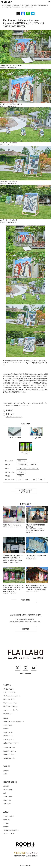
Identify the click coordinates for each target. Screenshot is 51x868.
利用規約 (6, 786)
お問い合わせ (7, 804)
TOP (3, 5)
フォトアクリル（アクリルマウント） (14, 722)
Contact (26, 629)
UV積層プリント (8, 713)
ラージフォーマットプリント (36, 438)
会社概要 (6, 827)
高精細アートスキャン (10, 751)
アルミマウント (8, 725)
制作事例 (9, 5)
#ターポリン (20, 527)
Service (7, 685)
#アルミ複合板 (19, 561)
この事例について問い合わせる (25, 491)
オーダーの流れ (8, 790)
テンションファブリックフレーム (28, 468)
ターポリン (23, 5)
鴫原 (34, 479)
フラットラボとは (9, 816)
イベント (21, 472)
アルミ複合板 (22, 464)
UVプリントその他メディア (11, 710)
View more (25, 600)
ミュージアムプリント (10, 692)
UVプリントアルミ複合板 (15, 437)
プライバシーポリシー (10, 834)
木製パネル (7, 729)
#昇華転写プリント (15, 559)
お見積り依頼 (7, 800)
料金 (5, 793)
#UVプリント (6, 527)
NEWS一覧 (6, 820)
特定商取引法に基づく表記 (11, 830)
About (6, 812)
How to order (10, 782)
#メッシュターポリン (15, 562)
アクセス (6, 823)
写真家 (20, 476)
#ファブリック (30, 530)
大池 (20, 479)
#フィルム (13, 527)
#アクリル (43, 530)
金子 (27, 479)
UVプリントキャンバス (10, 703)
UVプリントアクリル (9, 699)
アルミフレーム (8, 736)
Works (7, 766)
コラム (5, 774)
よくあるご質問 (8, 797)
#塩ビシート (6, 561)
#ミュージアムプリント (32, 529)
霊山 (41, 479)
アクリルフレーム (9, 739)
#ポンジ (12, 561)
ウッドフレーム (8, 732)
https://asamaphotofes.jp (14, 417)
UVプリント (16, 5)
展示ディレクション (9, 754)
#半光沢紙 (37, 530)
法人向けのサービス (9, 758)
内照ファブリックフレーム (25, 453)
